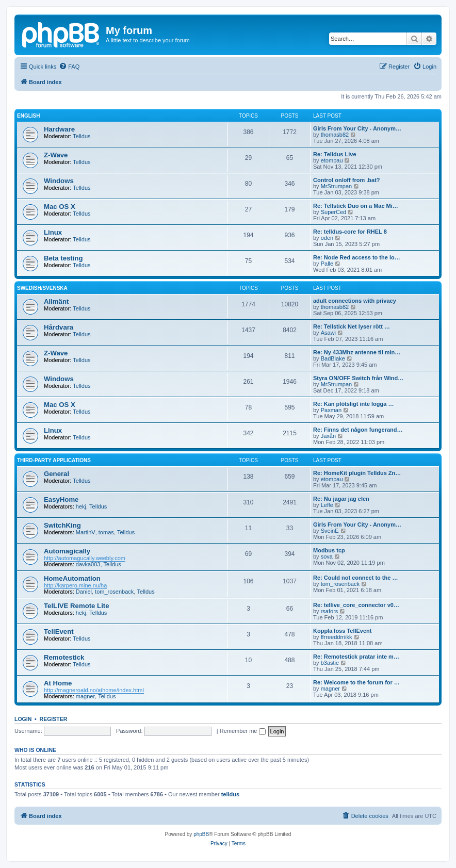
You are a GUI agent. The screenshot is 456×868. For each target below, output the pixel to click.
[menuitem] (69, 67)
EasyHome (61, 499)
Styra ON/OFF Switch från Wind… (358, 378)
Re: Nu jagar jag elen (341, 499)
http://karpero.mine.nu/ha (75, 585)
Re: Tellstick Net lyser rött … (352, 326)
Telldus (82, 136)
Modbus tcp (329, 550)
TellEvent (59, 632)
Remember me (243, 731)
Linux (53, 232)
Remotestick (64, 657)
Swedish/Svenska (42, 288)
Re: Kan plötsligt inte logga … (353, 404)
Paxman (331, 410)
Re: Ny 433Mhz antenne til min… (357, 352)
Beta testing (63, 258)
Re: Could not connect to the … (355, 578)
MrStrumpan (337, 186)
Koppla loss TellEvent (343, 631)
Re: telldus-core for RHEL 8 (350, 232)
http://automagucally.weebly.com (85, 558)
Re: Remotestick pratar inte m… (356, 657)
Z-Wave (56, 155)
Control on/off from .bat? (347, 180)
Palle (327, 264)
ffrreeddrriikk (337, 637)
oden (327, 238)
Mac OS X (60, 207)
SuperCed (334, 212)
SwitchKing (62, 525)
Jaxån (328, 436)
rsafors (330, 611)
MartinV (86, 532)
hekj (81, 506)
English (28, 116)
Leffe (327, 505)
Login (23, 719)
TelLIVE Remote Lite (77, 606)
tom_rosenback (114, 592)
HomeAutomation (72, 578)
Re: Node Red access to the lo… (357, 257)
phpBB (201, 834)
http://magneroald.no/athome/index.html (94, 690)
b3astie (330, 663)
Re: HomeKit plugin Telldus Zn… (357, 473)
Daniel (84, 592)
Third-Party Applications (54, 460)
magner (85, 696)
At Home (58, 683)
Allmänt (56, 301)
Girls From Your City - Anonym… (357, 128)
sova (327, 556)
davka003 (88, 564)
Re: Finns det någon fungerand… (358, 430)
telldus (230, 794)
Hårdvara (59, 327)
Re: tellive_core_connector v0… (356, 605)
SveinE (330, 531)
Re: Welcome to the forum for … (356, 682)
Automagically (67, 551)
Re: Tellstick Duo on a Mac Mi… (356, 206)
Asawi (328, 333)
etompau (332, 160)
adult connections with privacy (355, 301)
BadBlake (333, 358)
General (56, 474)
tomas (106, 532)
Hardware (59, 129)
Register (54, 719)
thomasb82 (335, 135)
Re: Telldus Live (335, 154)
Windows (59, 181)
